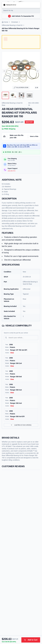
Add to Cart (31, 640)
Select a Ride (34, 136)
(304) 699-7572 (12, 171)
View (12, 353)
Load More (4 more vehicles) (21, 425)
